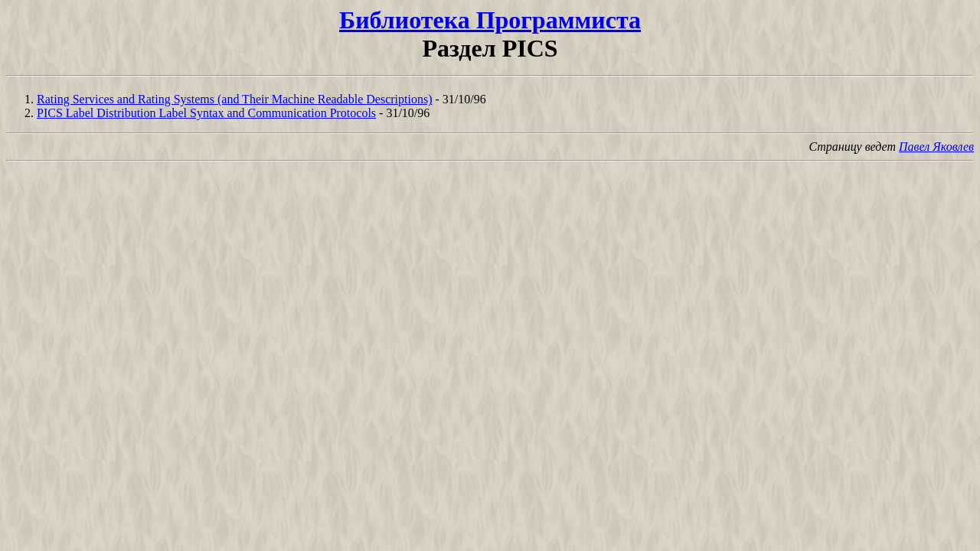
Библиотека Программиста (490, 20)
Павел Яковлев (936, 147)
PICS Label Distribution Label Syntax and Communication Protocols (206, 113)
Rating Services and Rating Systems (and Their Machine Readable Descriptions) (234, 99)
